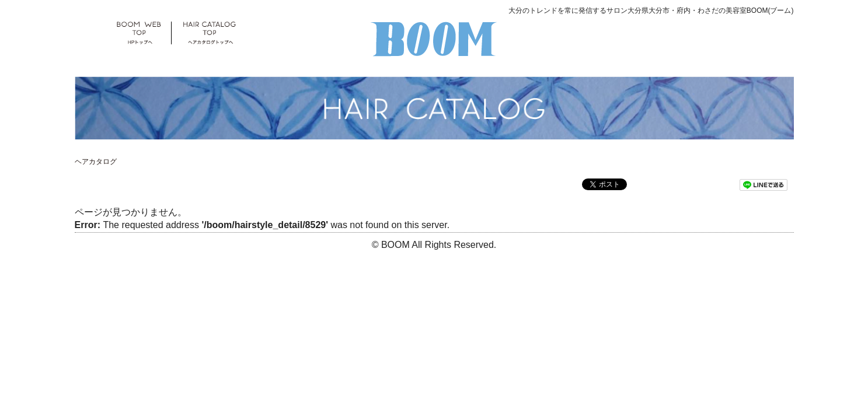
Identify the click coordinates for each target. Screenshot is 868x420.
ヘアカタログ (96, 162)
